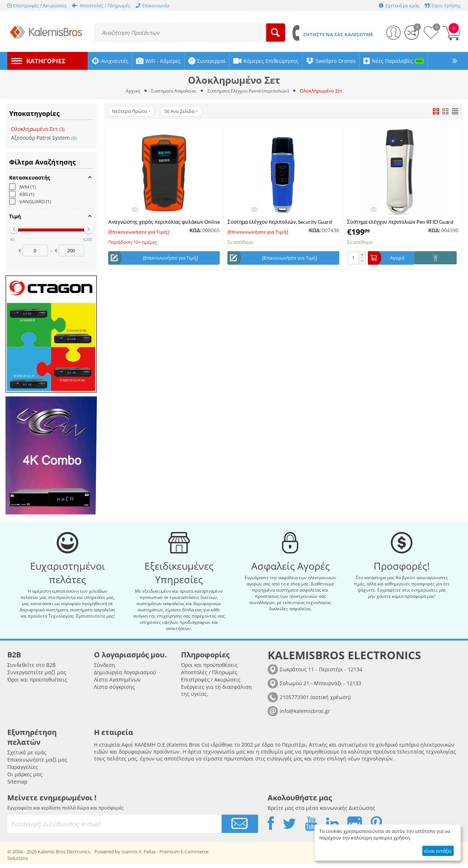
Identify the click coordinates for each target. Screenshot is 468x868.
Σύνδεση (105, 669)
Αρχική (128, 91)
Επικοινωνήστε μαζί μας (37, 764)
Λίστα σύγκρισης (114, 691)
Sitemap (17, 786)
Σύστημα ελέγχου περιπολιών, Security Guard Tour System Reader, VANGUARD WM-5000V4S (282, 222)
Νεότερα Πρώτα (132, 112)
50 (184, 112)
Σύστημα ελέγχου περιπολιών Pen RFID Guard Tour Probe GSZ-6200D (400, 222)
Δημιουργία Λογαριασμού (125, 677)
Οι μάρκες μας (25, 779)
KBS (22, 194)
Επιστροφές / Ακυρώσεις (211, 684)
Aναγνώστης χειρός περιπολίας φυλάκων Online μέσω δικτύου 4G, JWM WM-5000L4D (164, 222)
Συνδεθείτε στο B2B (31, 669)
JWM (22, 187)
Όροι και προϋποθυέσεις (37, 684)
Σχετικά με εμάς (27, 757)
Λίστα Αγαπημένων (117, 684)
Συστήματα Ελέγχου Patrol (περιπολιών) (250, 91)
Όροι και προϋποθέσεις (209, 669)
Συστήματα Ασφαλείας (171, 91)
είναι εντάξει (438, 851)
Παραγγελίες (23, 771)
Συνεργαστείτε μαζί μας (37, 677)
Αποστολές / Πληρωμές (209, 677)
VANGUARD (30, 201)
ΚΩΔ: (195, 230)
